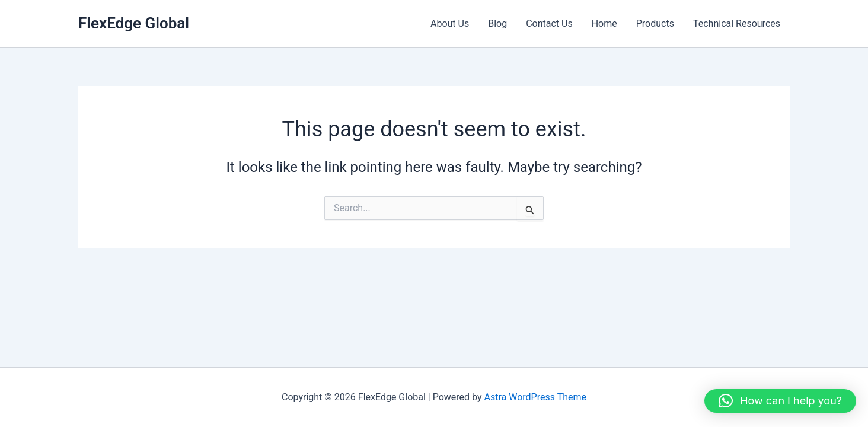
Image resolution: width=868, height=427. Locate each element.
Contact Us (549, 23)
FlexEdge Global (134, 23)
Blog (497, 23)
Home (604, 23)
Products (655, 23)
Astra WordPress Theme (535, 397)
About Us (450, 23)
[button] (780, 401)
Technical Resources (737, 23)
